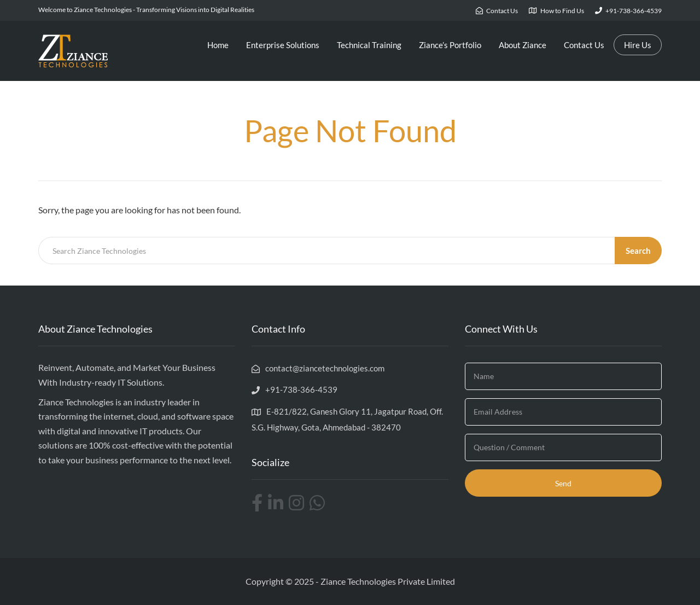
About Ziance (523, 45)
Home (218, 45)
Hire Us (638, 45)
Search (638, 251)
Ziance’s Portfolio (450, 45)
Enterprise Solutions (283, 45)
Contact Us (584, 45)
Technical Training (369, 45)
